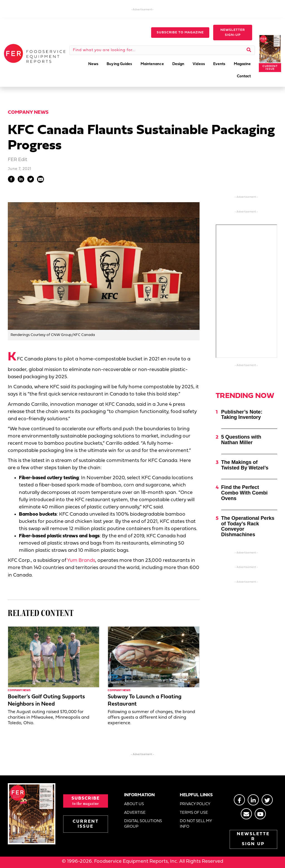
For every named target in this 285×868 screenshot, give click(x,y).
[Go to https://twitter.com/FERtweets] (267, 800)
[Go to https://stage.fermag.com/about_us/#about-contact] (246, 814)
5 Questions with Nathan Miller (241, 440)
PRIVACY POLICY (195, 804)
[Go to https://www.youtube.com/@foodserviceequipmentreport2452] (260, 814)
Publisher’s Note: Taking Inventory (242, 415)
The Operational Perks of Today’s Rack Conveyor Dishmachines (248, 526)
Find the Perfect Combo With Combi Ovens (245, 493)
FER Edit (18, 160)
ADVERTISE (135, 813)
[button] (180, 33)
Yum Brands (81, 561)
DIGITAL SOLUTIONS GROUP (143, 824)
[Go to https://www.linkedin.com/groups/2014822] (253, 800)
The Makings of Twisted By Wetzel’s (245, 465)
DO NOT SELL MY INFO (196, 824)
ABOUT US (134, 804)
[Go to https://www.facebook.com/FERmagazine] (239, 800)
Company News (28, 112)
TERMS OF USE (194, 813)
